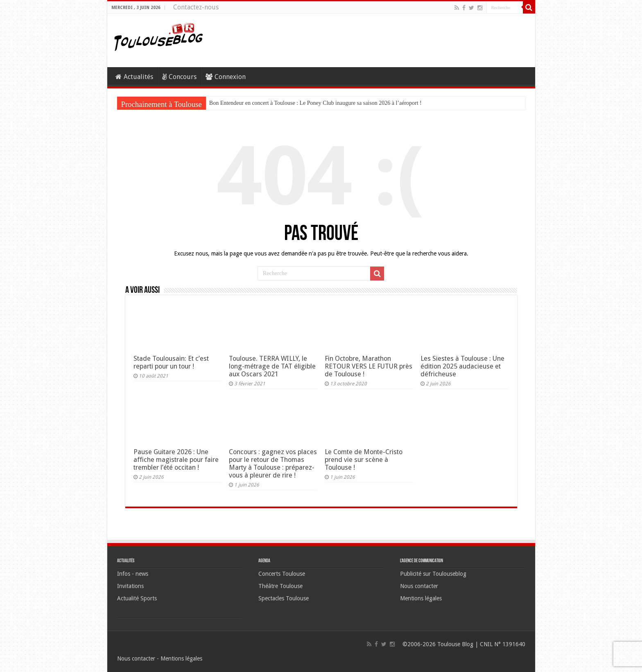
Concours (179, 77)
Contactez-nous (196, 7)
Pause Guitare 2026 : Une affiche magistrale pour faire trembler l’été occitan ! (176, 460)
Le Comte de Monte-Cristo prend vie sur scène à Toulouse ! (364, 460)
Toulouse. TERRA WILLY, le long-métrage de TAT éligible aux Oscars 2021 (272, 366)
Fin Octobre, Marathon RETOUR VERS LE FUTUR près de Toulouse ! (368, 366)
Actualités (134, 77)
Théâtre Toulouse (280, 586)
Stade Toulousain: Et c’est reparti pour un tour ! (171, 362)
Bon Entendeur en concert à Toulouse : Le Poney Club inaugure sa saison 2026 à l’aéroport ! (315, 103)
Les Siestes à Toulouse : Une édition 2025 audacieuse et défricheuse (462, 366)
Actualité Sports (137, 598)
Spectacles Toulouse (284, 598)
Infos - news (133, 574)
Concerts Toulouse (282, 574)
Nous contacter (419, 586)
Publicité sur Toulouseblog (433, 574)
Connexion (226, 77)
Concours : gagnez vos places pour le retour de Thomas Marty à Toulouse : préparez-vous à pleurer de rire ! (273, 464)
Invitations (130, 586)
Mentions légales (421, 598)
